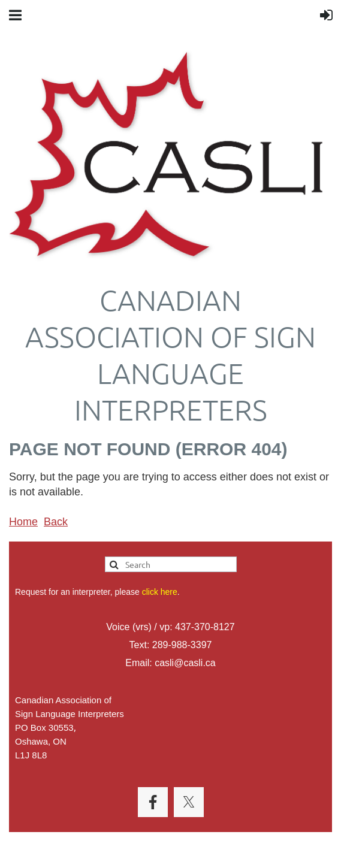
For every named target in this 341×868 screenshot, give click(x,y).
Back (56, 522)
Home (23, 522)
